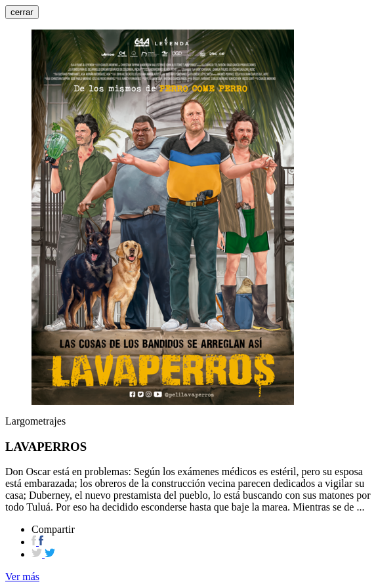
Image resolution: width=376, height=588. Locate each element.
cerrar (22, 12)
